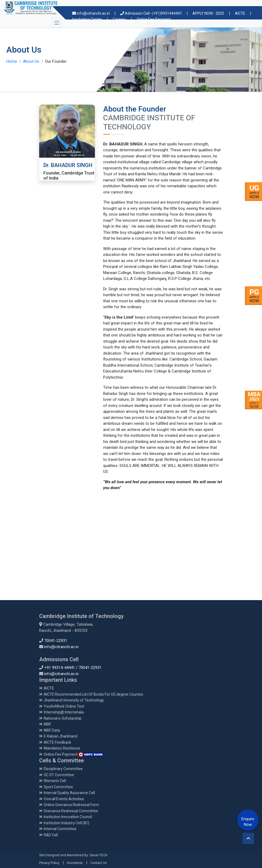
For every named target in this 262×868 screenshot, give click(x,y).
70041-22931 (56, 641)
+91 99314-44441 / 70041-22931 (73, 668)
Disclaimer (75, 863)
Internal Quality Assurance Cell (69, 793)
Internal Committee (60, 829)
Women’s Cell (55, 781)
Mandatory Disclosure (62, 748)
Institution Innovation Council (68, 817)
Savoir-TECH (98, 855)
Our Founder (56, 61)
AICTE (240, 13)
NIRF (47, 724)
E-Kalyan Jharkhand (61, 736)
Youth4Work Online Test (64, 706)
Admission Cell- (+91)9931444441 (152, 13)
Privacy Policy (49, 863)
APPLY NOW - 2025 (208, 13)
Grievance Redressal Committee (71, 811)
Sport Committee (58, 787)
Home (12, 61)
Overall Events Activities (64, 799)
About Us (31, 61)
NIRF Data (52, 730)
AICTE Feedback (57, 742)
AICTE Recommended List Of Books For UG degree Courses (93, 694)
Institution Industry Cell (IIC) (66, 823)
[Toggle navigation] (57, 23)
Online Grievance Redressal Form (71, 805)
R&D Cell (51, 835)
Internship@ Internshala (64, 712)
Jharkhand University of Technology (74, 700)
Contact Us (99, 863)
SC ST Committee (59, 775)
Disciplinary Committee (63, 769)
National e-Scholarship (63, 718)
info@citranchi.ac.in (91, 13)
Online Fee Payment (74, 754)
